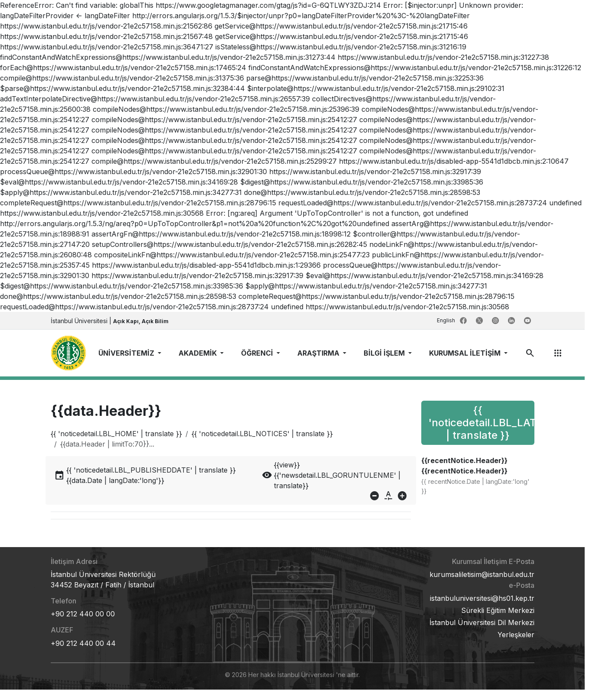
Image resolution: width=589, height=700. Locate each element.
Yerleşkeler (516, 635)
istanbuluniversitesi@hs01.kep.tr (482, 598)
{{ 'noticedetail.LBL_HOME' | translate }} (116, 434)
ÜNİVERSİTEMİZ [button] (127, 353)
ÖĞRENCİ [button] (258, 353)
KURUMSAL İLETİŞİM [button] (466, 353)
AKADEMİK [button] (199, 353)
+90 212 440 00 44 (83, 643)
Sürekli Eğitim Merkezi (498, 610)
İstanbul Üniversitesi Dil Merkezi (482, 622)
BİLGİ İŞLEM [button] (385, 353)
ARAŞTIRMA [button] (319, 353)
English (447, 320)
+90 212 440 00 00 (83, 614)
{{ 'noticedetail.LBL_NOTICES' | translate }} (262, 434)
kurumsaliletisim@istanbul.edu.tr (482, 574)
